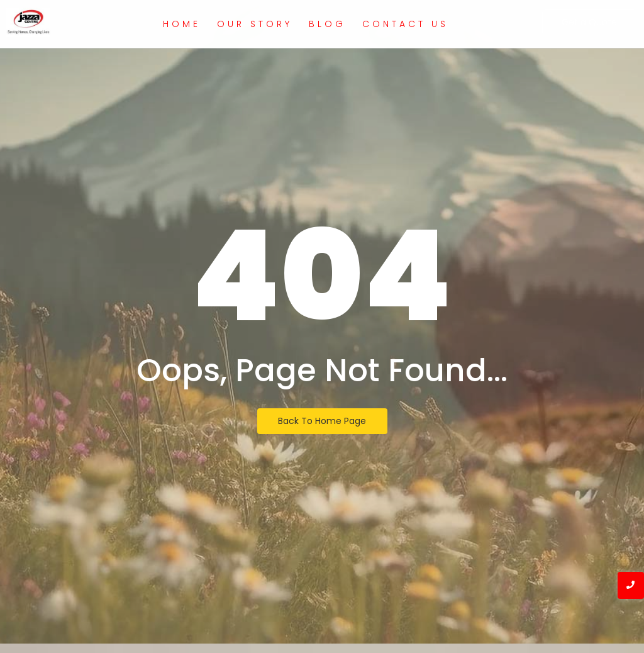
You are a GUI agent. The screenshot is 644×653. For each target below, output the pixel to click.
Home (182, 24)
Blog (327, 24)
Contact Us (405, 24)
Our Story (255, 24)
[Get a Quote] (589, 22)
